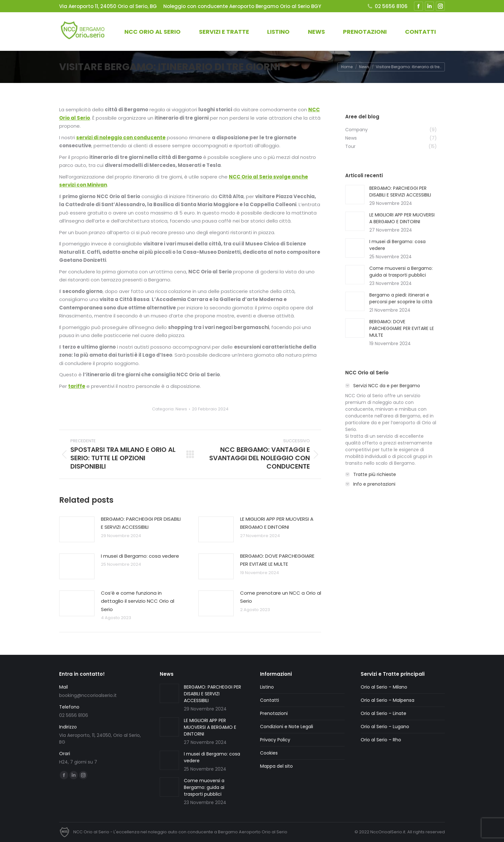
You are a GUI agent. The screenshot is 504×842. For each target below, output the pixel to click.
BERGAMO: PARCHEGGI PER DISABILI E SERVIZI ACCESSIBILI (141, 523)
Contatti (270, 700)
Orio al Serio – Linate (383, 713)
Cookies (269, 753)
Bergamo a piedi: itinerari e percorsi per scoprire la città (401, 298)
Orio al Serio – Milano (384, 687)
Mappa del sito (276, 766)
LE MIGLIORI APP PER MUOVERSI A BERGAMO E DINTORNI (277, 523)
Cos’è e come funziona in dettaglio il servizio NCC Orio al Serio (138, 601)
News (181, 409)
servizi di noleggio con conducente (121, 137)
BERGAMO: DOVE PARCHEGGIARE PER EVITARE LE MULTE (277, 560)
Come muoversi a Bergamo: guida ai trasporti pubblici (401, 272)
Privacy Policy (275, 740)
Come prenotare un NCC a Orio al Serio (281, 597)
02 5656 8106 (387, 6)
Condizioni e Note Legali (287, 727)
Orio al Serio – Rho (381, 740)
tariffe (77, 386)
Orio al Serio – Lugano (385, 727)
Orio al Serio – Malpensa (387, 700)
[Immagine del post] (77, 529)
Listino (267, 687)
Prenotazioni (274, 713)
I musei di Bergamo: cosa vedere (140, 556)
